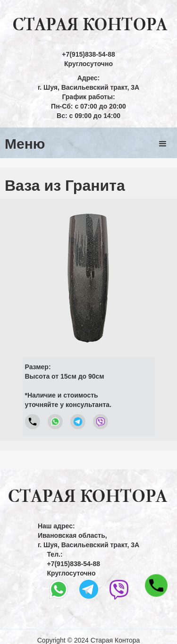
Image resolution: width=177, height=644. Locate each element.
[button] (163, 144)
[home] (88, 25)
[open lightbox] (88, 277)
